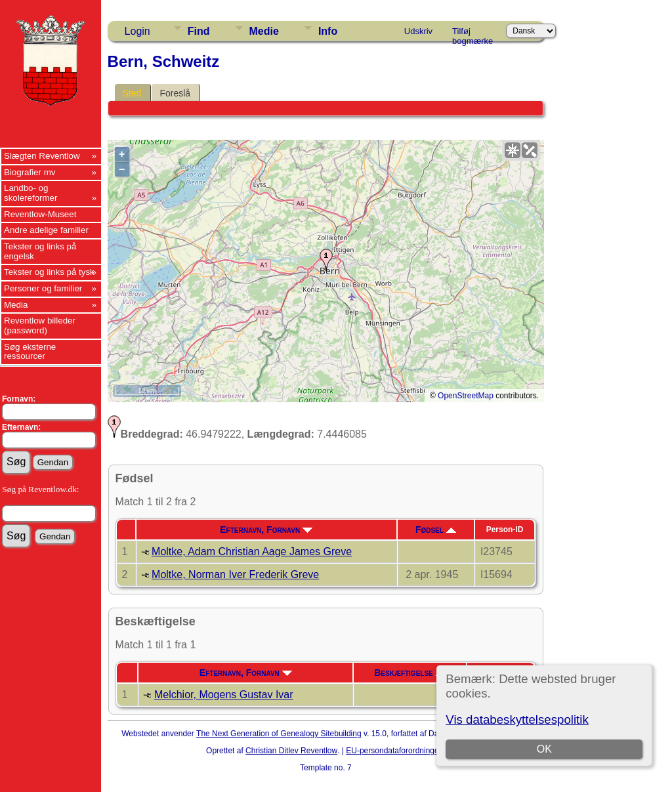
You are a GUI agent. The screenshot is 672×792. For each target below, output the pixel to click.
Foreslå (175, 93)
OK (544, 749)
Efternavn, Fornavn (266, 530)
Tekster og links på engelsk (40, 251)
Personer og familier (43, 288)
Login (137, 31)
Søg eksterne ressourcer (30, 352)
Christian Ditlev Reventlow (291, 751)
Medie (264, 31)
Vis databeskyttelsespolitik (517, 719)
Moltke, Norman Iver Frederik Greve (235, 574)
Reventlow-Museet (40, 214)
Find (199, 31)
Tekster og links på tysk (49, 272)
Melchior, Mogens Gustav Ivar (224, 695)
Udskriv (418, 31)
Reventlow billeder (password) (40, 325)
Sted (132, 93)
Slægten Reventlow (42, 156)
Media (16, 305)
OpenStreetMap (466, 396)
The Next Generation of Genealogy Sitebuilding (279, 734)
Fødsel (436, 530)
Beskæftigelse (409, 673)
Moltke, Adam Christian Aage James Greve (252, 552)
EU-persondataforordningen (394, 751)
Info (328, 31)
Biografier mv (30, 172)
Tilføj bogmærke (472, 33)
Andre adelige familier (46, 230)
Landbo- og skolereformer (31, 193)
